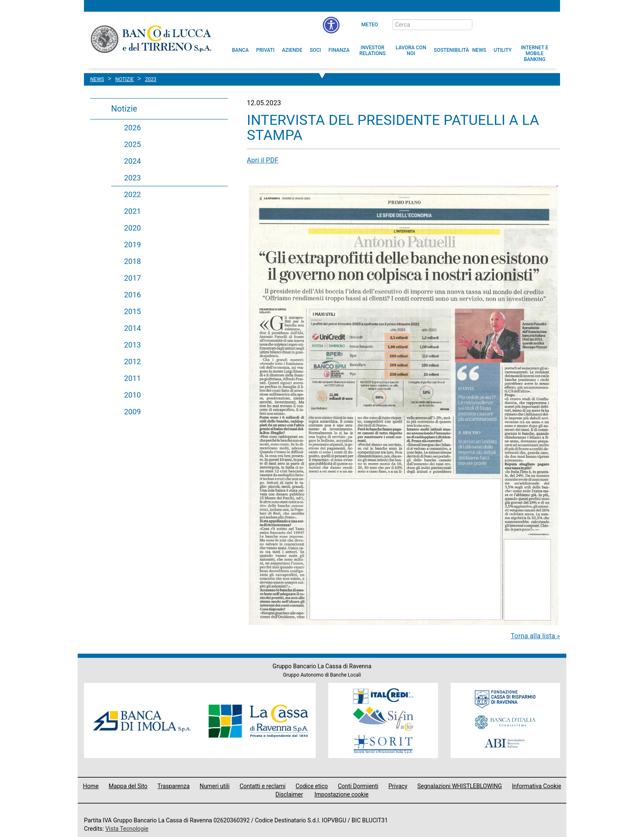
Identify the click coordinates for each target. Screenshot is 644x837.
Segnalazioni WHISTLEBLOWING (460, 786)
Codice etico (312, 786)
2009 (132, 412)
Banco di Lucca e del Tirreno (152, 39)
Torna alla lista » (535, 636)
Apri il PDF (263, 160)
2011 (132, 378)
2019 (132, 245)
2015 (132, 311)
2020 (132, 228)
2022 (132, 194)
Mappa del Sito (128, 786)
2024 (132, 161)
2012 (132, 361)
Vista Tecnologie (127, 829)
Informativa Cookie (537, 786)
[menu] (331, 25)
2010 (132, 395)
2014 (132, 328)
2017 (132, 278)
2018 (132, 261)
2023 (132, 178)
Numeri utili (215, 786)
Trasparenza (174, 786)
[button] (411, 51)
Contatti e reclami (263, 786)
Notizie (124, 109)
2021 (132, 211)
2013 (132, 345)
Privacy (398, 786)
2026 (132, 128)
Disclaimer (289, 794)
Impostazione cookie (342, 794)
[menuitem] (241, 50)
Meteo (370, 25)
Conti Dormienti (358, 786)
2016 (132, 295)
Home (91, 786)
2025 (132, 144)
